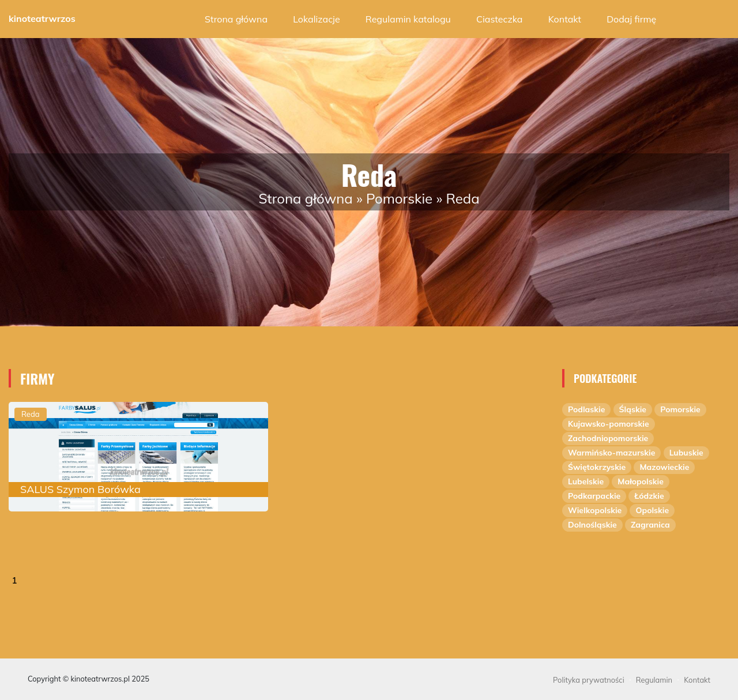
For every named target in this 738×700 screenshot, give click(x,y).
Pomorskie (399, 198)
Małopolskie (641, 481)
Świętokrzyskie (597, 467)
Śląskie (633, 409)
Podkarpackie (594, 496)
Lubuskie (686, 453)
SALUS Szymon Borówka (80, 489)
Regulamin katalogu (408, 19)
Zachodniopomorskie (608, 438)
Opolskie (652, 510)
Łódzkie (649, 496)
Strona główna (236, 19)
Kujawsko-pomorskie (609, 424)
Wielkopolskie (595, 510)
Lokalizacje (316, 19)
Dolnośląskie (592, 525)
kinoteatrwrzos (42, 18)
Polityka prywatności (589, 680)
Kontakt (565, 19)
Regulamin (654, 680)
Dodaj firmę (631, 19)
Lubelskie (586, 481)
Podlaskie (586, 409)
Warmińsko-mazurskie (611, 453)
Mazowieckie (664, 467)
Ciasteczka (499, 19)
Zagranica (650, 525)
